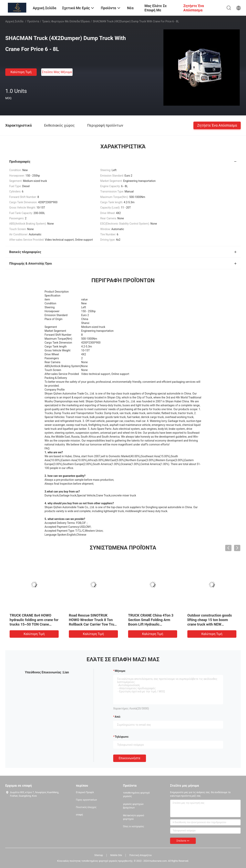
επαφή (79, 815)
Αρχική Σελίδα (14, 21)
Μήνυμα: (120, 671)
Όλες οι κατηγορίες (133, 826)
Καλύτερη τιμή (21, 72)
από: (118, 717)
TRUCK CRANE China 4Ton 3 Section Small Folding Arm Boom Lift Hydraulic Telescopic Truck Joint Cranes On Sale (152, 624)
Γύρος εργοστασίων (86, 800)
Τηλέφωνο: (122, 737)
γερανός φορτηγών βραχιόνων (133, 806)
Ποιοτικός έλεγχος (86, 807)
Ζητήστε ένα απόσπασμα (217, 125)
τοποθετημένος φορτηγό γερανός (136, 795)
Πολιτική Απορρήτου (140, 855)
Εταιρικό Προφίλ (85, 792)
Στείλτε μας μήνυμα (57, 72)
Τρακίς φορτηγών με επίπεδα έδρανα (66, 21)
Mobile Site (116, 855)
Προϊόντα (33, 21)
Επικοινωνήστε (130, 758)
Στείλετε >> (183, 841)
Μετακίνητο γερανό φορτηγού (134, 817)
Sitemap (99, 855)
